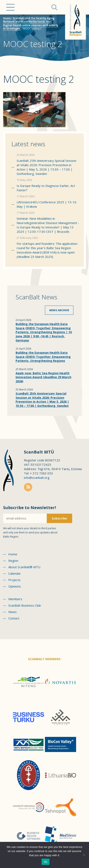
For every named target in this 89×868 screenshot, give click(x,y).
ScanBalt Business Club (25, 605)
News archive (59, 310)
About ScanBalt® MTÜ (24, 567)
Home (7, 18)
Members (15, 599)
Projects (14, 580)
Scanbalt (75, 20)
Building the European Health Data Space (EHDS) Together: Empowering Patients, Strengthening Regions (43, 357)
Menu (10, 7)
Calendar (15, 573)
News (12, 612)
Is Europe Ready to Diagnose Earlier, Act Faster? (46, 188)
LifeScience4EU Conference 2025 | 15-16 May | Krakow (46, 204)
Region (13, 561)
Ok (45, 862)
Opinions (15, 586)
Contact (14, 618)
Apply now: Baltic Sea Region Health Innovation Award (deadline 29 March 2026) (43, 377)
